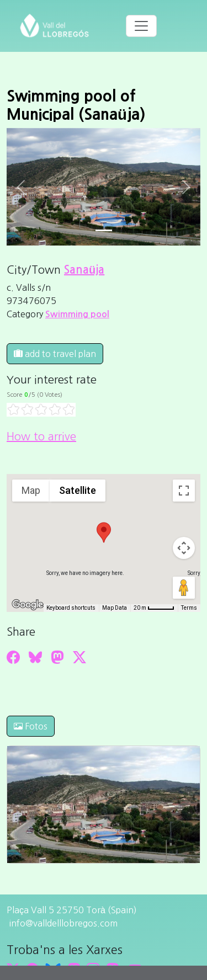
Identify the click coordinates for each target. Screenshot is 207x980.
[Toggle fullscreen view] (184, 491)
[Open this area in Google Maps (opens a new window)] (28, 605)
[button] (104, 532)
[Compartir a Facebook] (13, 657)
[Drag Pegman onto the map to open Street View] (184, 588)
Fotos (31, 726)
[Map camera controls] (184, 548)
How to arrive (41, 436)
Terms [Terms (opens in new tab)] (189, 608)
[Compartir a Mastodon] (57, 657)
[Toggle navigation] (141, 26)
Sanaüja (84, 270)
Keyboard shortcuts (71, 608)
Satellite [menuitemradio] (78, 490)
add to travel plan (55, 354)
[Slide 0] (104, 230)
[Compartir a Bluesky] (35, 657)
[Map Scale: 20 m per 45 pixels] (154, 608)
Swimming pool (77, 314)
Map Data (115, 608)
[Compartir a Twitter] (79, 657)
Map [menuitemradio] (31, 490)
